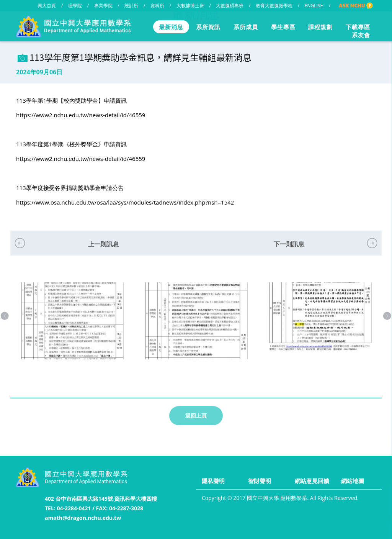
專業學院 (103, 6)
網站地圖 (353, 481)
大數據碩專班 (230, 6)
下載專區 (358, 27)
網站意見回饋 (312, 481)
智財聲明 (260, 481)
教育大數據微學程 (274, 6)
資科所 (157, 6)
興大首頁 (47, 6)
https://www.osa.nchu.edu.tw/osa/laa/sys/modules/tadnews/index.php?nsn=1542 (125, 202)
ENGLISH (314, 6)
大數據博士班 (190, 6)
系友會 (361, 35)
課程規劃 (320, 27)
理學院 (75, 6)
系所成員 (246, 27)
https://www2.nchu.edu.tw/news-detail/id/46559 (81, 115)
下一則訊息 (289, 244)
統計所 (131, 6)
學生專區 (283, 27)
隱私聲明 (213, 481)
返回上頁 (196, 415)
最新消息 (171, 27)
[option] (72, 329)
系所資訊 (208, 27)
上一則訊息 (103, 244)
